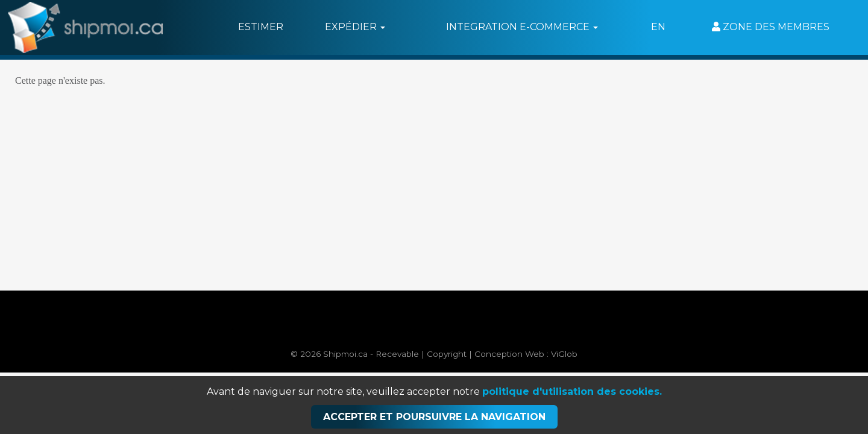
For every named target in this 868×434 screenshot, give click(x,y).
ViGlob (564, 354)
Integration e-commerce (522, 27)
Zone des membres (771, 27)
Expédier (355, 27)
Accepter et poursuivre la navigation (434, 417)
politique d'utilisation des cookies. (572, 392)
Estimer (261, 27)
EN (658, 27)
